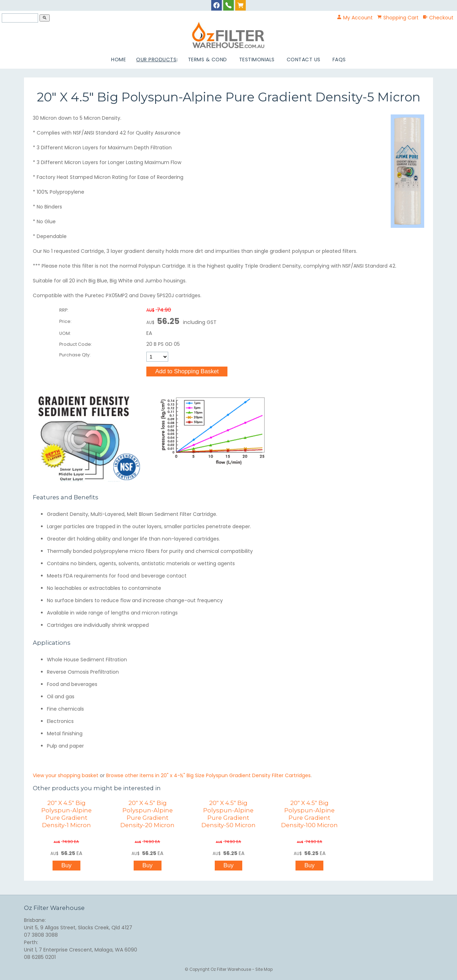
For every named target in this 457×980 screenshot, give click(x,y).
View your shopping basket (66, 775)
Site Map (264, 969)
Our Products (156, 60)
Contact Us (304, 60)
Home (118, 60)
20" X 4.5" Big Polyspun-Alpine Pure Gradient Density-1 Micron (66, 814)
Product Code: (76, 344)
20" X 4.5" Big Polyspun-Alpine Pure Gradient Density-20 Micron (147, 814)
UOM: (65, 333)
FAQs (339, 60)
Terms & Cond (208, 60)
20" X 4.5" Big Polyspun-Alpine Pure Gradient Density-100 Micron (309, 814)
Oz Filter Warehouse (231, 969)
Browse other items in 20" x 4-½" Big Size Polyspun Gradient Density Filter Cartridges (208, 775)
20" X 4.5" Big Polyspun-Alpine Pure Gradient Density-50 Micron (228, 814)
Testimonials (257, 60)
